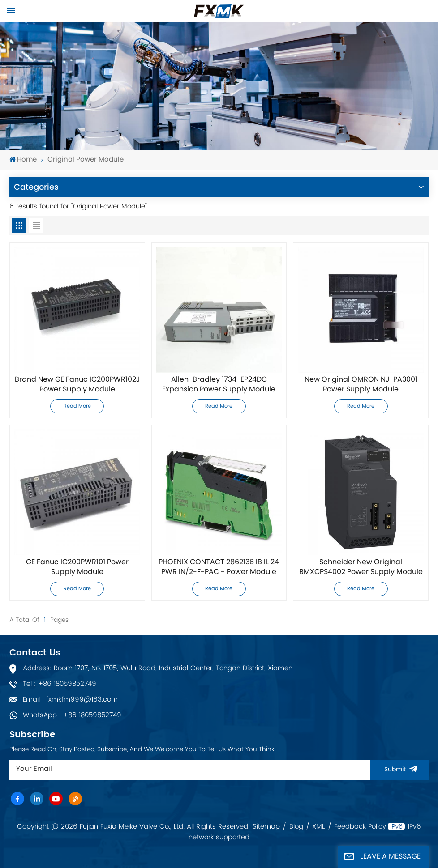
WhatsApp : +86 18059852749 (72, 715)
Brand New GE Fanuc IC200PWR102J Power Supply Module (77, 385)
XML (318, 827)
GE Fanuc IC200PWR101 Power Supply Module (77, 567)
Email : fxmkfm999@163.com (70, 700)
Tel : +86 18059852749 (60, 684)
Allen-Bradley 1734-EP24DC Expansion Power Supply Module (219, 385)
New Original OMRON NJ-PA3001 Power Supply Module (361, 385)
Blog (296, 827)
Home (23, 160)
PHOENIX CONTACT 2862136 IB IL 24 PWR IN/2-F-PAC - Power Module (219, 567)
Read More (77, 406)
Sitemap (266, 827)
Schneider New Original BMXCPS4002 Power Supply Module (361, 567)
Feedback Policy (360, 827)
